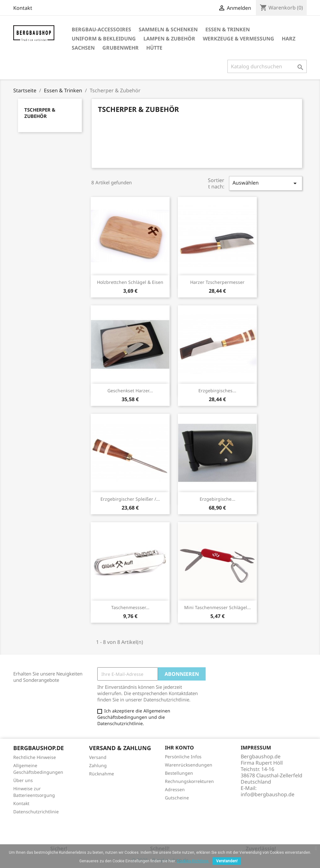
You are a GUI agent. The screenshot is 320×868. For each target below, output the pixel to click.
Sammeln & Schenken (168, 29)
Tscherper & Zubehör (40, 113)
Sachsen (83, 48)
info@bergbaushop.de (268, 794)
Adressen (175, 789)
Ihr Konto (179, 748)
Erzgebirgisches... (217, 391)
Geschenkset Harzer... (130, 391)
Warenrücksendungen (189, 765)
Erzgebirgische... (217, 499)
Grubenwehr (121, 48)
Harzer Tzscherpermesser (217, 282)
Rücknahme (102, 774)
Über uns (23, 780)
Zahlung (98, 765)
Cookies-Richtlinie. (193, 861)
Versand (98, 757)
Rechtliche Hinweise (35, 757)
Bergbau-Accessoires (101, 29)
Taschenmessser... (130, 607)
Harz (289, 39)
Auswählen (266, 183)
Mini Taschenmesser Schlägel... (217, 607)
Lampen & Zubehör (169, 39)
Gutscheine (177, 798)
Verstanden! (227, 861)
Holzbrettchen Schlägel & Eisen (130, 282)
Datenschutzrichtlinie (36, 812)
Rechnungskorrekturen (189, 781)
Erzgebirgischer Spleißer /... (130, 499)
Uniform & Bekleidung (104, 39)
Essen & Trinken (228, 29)
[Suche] (267, 66)
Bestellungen (179, 773)
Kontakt (23, 8)
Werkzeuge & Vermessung (238, 39)
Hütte (154, 48)
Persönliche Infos (183, 757)
